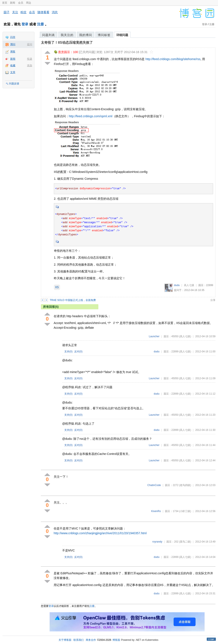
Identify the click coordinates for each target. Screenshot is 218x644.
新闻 (13, 3)
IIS (57, 287)
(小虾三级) (185, 511)
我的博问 (86, 35)
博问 (13, 44)
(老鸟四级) (185, 485)
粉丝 (23, 12)
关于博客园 (65, 640)
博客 (13, 52)
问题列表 (49, 35)
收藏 (13, 65)
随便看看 (43, 12)
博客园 (116, 640)
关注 (15, 12)
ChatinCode (154, 485)
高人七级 (189, 285)
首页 (5, 3)
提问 (30, 44)
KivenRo (156, 511)
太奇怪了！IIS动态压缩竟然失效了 (67, 43)
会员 (21, 3)
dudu (177, 285)
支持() (68, 352)
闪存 (13, 37)
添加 (30, 65)
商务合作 (91, 640)
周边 (29, 3)
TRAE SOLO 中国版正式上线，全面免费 (73, 300)
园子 (7, 12)
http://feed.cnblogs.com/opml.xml (91, 116)
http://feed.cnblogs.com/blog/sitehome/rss (173, 59)
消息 (55, 12)
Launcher (154, 336)
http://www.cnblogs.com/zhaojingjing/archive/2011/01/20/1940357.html (100, 533)
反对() (78, 352)
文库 (13, 72)
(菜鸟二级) (185, 542)
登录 (25, 24)
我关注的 (67, 35)
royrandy (157, 542)
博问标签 (104, 35)
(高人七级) (185, 336)
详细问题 (122, 35)
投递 (30, 59)
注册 (40, 24)
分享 (213, 300)
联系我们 (79, 640)
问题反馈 (14, 84)
